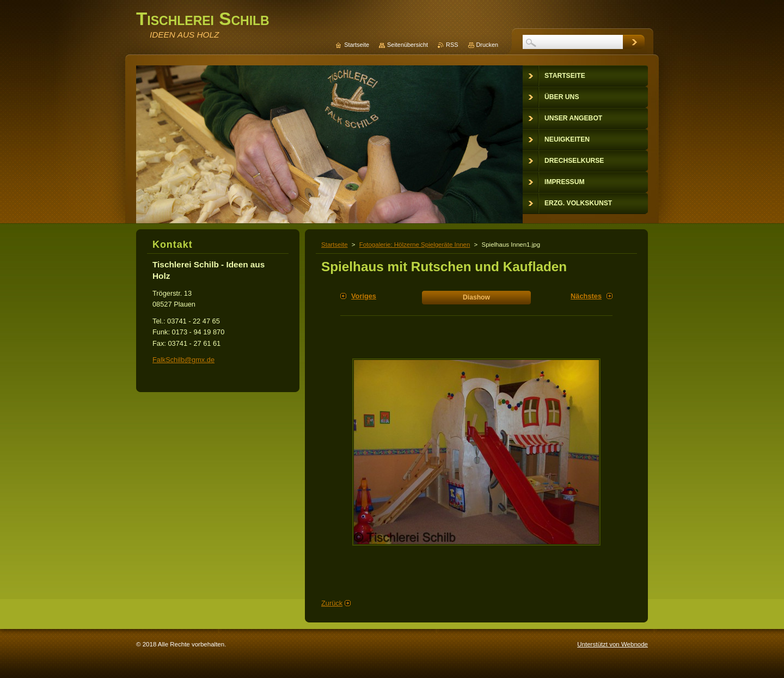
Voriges (364, 296)
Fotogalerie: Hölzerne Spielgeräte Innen (415, 245)
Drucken (488, 45)
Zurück (332, 603)
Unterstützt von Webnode (612, 644)
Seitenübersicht (408, 45)
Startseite (335, 245)
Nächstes (586, 296)
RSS (452, 45)
